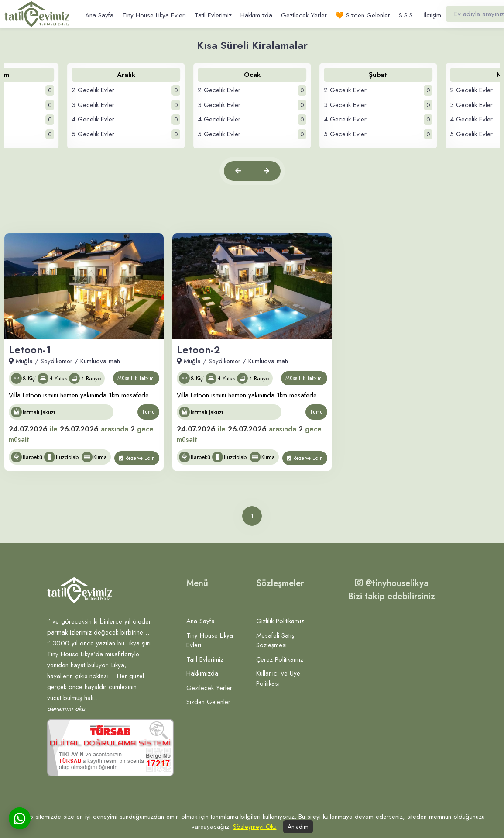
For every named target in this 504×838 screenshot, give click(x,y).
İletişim (432, 15)
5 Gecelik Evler (126, 134)
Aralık (126, 75)
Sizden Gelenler (208, 702)
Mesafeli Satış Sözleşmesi (275, 640)
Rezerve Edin (137, 458)
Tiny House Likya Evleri (154, 15)
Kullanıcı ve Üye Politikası (278, 678)
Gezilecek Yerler (304, 15)
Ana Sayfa (99, 15)
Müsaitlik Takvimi (136, 378)
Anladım (298, 827)
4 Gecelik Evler (126, 120)
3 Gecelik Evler (126, 105)
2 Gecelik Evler (126, 90)
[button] (238, 171)
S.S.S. (407, 15)
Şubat (378, 75)
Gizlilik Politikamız (280, 621)
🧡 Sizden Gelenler (363, 15)
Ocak (252, 75)
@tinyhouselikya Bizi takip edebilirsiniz (391, 590)
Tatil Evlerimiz (213, 15)
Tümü (148, 412)
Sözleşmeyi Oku (255, 827)
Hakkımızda (256, 15)
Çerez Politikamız (280, 659)
